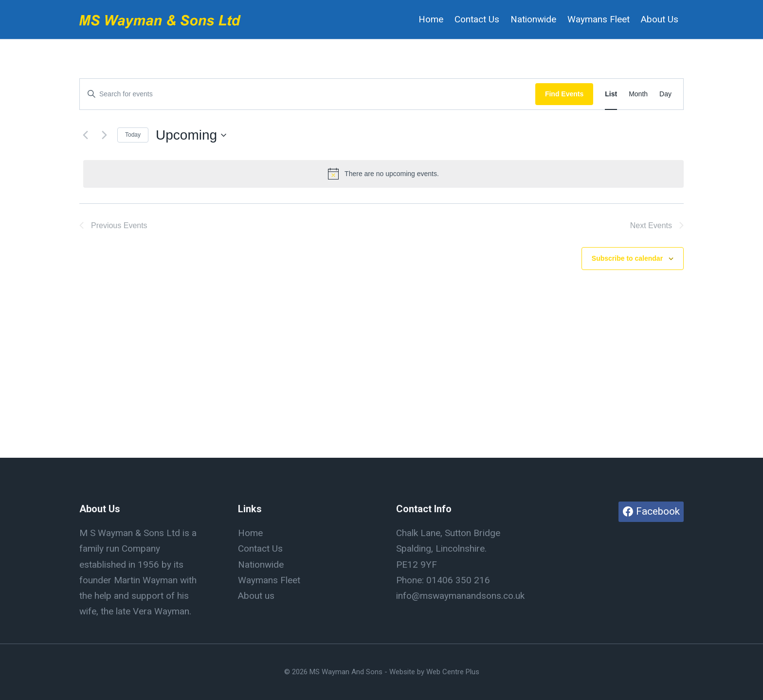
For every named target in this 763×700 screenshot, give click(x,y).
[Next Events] (104, 135)
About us (256, 596)
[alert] (383, 174)
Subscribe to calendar (627, 258)
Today (133, 135)
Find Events (564, 94)
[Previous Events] (85, 135)
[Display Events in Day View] (665, 94)
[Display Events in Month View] (638, 94)
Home (431, 19)
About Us (660, 19)
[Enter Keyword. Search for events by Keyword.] (308, 94)
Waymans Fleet (599, 19)
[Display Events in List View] (611, 94)
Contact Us (477, 19)
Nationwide (533, 19)
